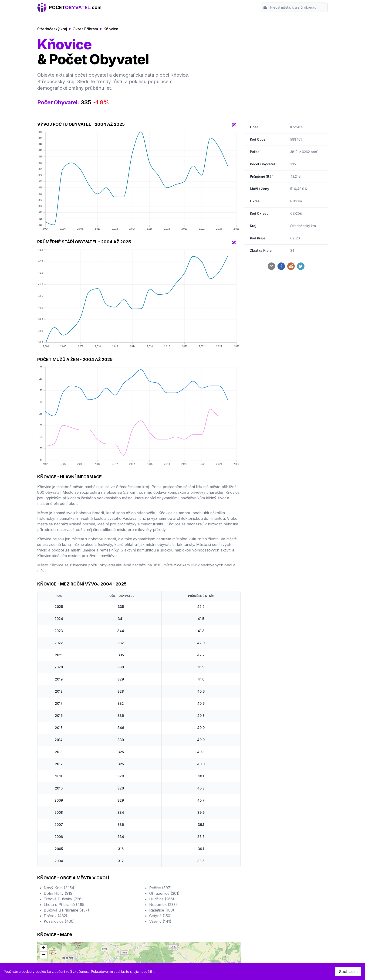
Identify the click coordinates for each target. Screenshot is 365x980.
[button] (44, 948)
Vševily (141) (160, 921)
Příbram (296, 201)
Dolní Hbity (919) (59, 893)
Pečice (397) (160, 888)
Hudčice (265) (162, 899)
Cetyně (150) (160, 916)
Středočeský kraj (52, 29)
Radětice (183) (162, 910)
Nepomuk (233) (163, 905)
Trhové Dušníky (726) (63, 899)
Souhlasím (348, 972)
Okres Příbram (85, 29)
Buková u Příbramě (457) (66, 910)
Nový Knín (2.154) (60, 888)
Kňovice (111, 29)
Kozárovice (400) (59, 921)
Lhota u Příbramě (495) (65, 905)
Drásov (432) (56, 916)
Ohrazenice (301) (164, 893)
